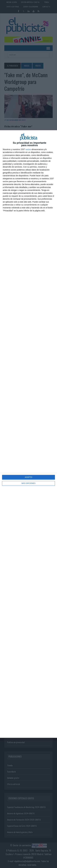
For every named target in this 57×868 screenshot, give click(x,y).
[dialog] (28, 434)
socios (28, 149)
